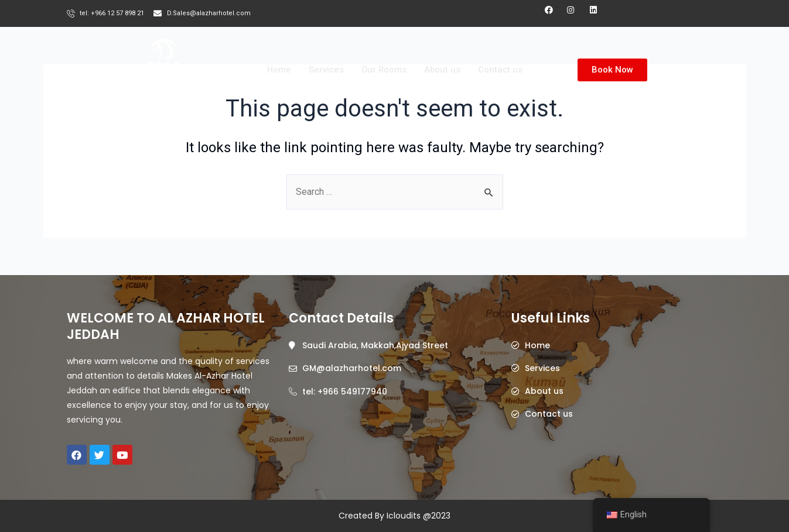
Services (325, 70)
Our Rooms (384, 70)
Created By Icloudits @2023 (394, 516)
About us (443, 70)
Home (278, 70)
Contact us (502, 70)
